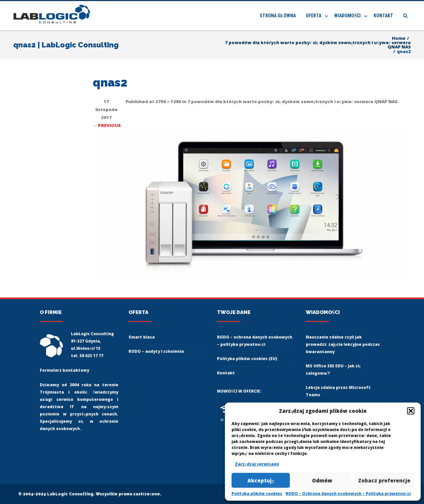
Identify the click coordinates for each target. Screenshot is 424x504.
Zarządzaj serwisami (257, 464)
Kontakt (383, 16)
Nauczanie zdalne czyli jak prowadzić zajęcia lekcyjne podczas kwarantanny (343, 344)
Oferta (314, 16)
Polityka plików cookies (257, 494)
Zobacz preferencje (384, 480)
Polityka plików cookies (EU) (247, 359)
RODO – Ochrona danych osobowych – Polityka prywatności (348, 494)
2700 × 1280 (168, 101)
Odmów (322, 480)
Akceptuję (261, 480)
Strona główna (278, 16)
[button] (411, 411)
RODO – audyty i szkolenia (156, 351)
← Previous (107, 126)
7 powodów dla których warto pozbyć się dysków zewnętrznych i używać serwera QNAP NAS (292, 101)
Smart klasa (142, 337)
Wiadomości (347, 16)
